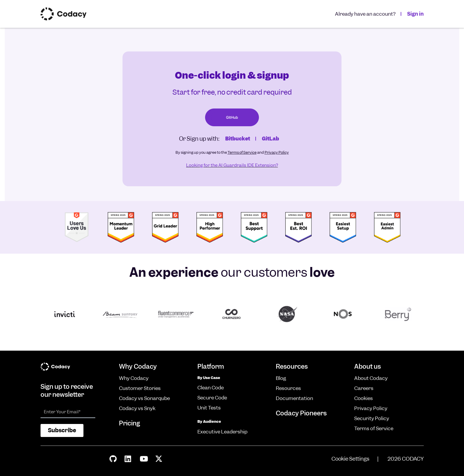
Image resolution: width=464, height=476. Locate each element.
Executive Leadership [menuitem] (222, 432)
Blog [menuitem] (281, 378)
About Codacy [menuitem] (371, 378)
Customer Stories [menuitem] (140, 388)
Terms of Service (242, 152)
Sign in (415, 14)
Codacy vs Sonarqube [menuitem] (144, 398)
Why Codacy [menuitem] (134, 378)
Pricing (129, 423)
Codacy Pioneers (301, 413)
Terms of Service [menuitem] (374, 428)
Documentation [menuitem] (294, 398)
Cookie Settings (350, 459)
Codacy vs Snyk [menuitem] (137, 408)
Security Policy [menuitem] (372, 418)
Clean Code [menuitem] (211, 388)
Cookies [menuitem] (364, 398)
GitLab (270, 139)
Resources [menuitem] (288, 388)
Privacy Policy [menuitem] (371, 408)
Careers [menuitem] (364, 388)
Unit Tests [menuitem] (209, 408)
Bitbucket (238, 139)
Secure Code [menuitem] (212, 398)
